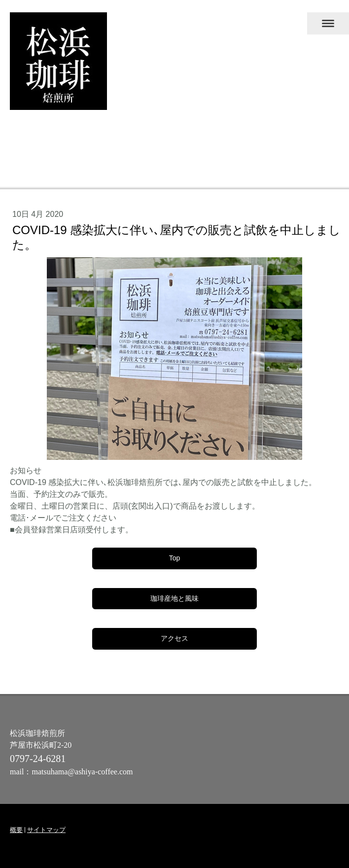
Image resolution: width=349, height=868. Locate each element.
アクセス (174, 638)
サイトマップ (46, 830)
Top (175, 558)
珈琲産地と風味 (174, 598)
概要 (16, 830)
